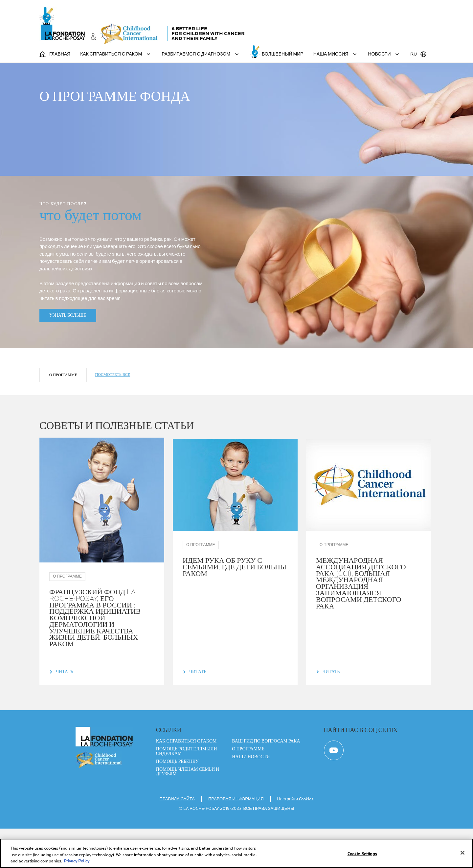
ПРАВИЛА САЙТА (177, 838)
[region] (236, 853)
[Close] (462, 853)
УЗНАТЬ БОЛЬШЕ (68, 353)
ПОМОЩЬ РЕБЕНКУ (177, 801)
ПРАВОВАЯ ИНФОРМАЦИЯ (236, 838)
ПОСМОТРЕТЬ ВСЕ (113, 412)
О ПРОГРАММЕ (64, 413)
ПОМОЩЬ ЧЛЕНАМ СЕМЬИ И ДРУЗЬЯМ (188, 811)
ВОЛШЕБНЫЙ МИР (283, 54)
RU (418, 54)
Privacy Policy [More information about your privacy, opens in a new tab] (77, 861)
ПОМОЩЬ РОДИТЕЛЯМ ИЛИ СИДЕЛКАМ (187, 791)
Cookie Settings (362, 854)
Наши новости (251, 796)
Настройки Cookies (295, 838)
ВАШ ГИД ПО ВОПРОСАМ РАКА (266, 781)
